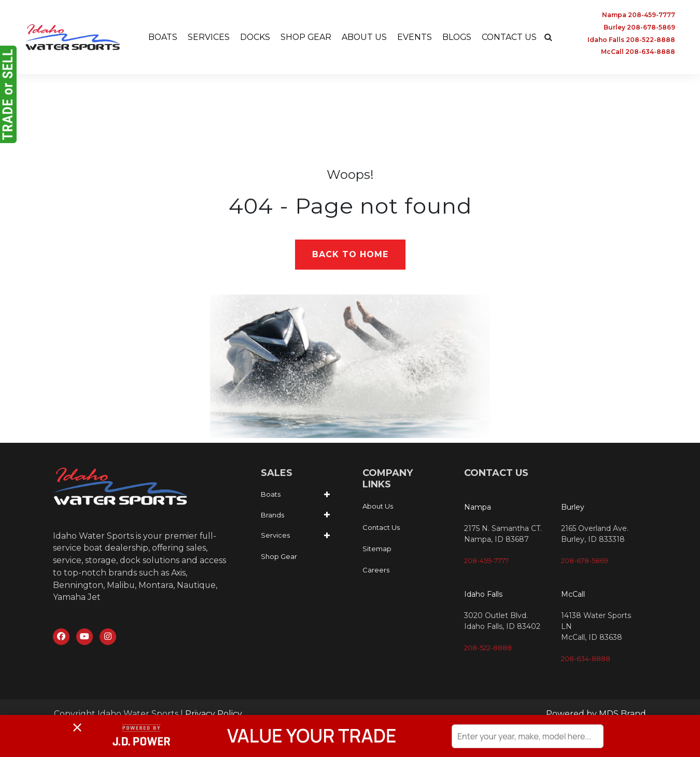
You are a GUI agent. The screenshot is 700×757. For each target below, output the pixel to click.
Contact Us (381, 528)
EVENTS (415, 37)
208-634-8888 (586, 659)
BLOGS (458, 37)
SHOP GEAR (305, 37)
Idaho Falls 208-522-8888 (631, 40)
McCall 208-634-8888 (638, 52)
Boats (271, 495)
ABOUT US (365, 37)
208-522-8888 (488, 648)
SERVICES (207, 37)
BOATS (161, 37)
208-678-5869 (585, 561)
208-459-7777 (486, 561)
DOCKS (254, 37)
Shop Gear (279, 556)
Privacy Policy (214, 714)
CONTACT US (511, 37)
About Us (378, 507)
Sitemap (377, 549)
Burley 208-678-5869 (639, 27)
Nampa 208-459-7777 (639, 15)
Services (275, 536)
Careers (376, 570)
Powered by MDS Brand (596, 714)
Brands (272, 515)
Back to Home (350, 255)
